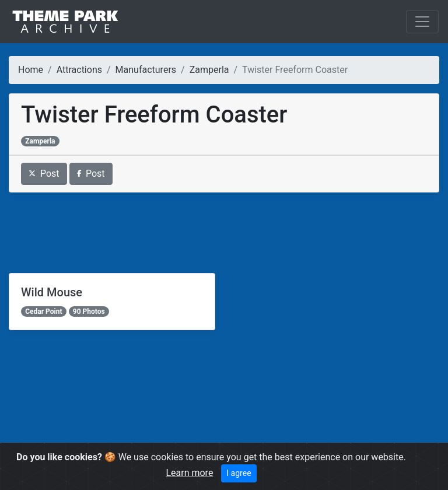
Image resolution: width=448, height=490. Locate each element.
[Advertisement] (224, 233)
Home (31, 70)
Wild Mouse (52, 292)
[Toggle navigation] (422, 22)
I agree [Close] (239, 473)
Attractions (79, 70)
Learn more (189, 473)
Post (44, 174)
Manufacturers (146, 70)
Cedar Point (43, 311)
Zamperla (209, 70)
